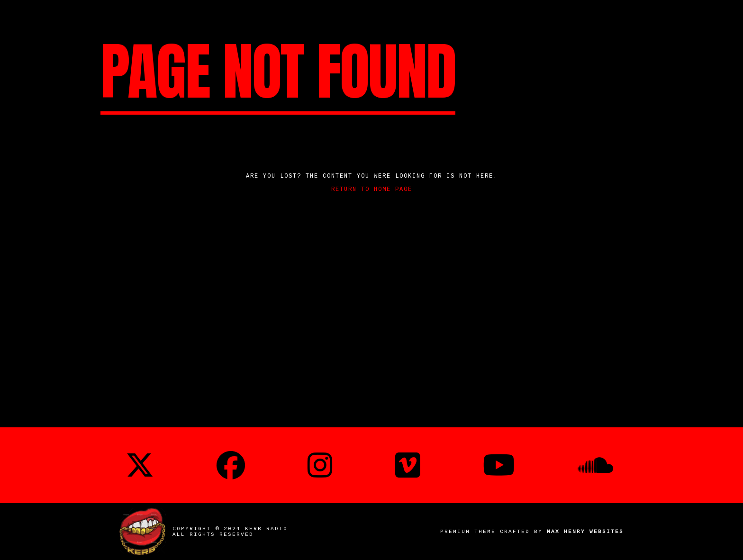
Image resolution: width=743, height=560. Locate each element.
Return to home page (372, 190)
